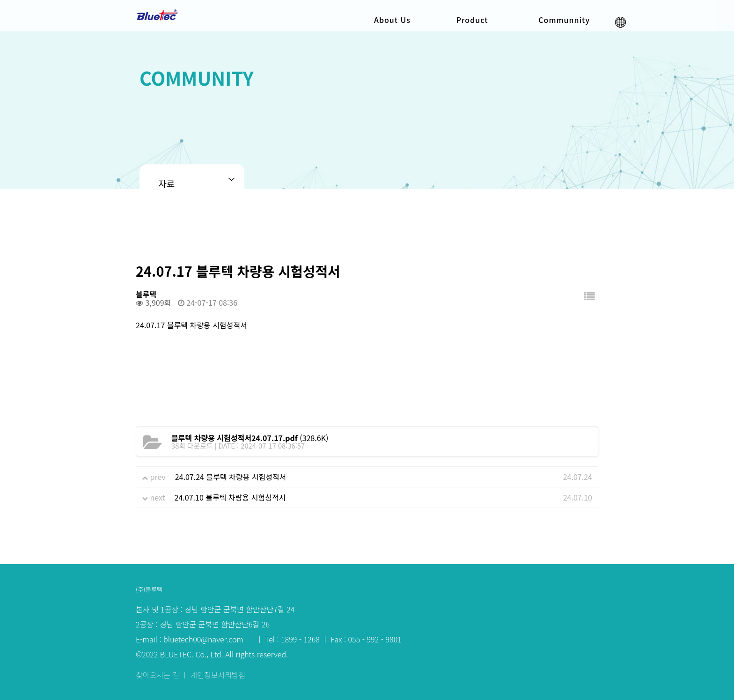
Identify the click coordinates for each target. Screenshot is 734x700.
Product (472, 20)
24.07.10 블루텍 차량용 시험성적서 (230, 497)
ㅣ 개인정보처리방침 (213, 674)
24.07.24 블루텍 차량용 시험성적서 (231, 477)
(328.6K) (250, 438)
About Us (392, 20)
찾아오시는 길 (158, 674)
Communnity (564, 20)
